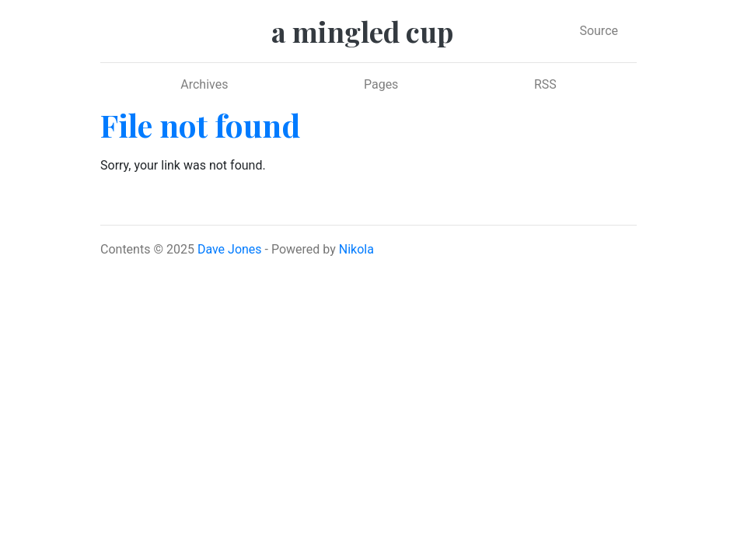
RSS (545, 84)
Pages (381, 84)
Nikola (356, 249)
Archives (204, 84)
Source (599, 31)
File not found (200, 125)
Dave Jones (230, 249)
